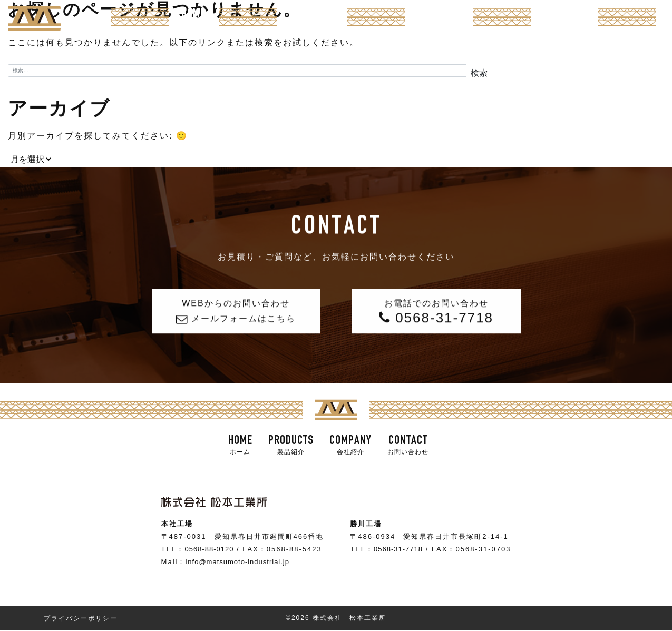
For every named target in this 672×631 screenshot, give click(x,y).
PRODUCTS (312, 18)
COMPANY (440, 18)
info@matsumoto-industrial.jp (237, 562)
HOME (193, 18)
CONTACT (565, 18)
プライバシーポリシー (81, 618)
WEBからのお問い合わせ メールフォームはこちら (236, 317)
